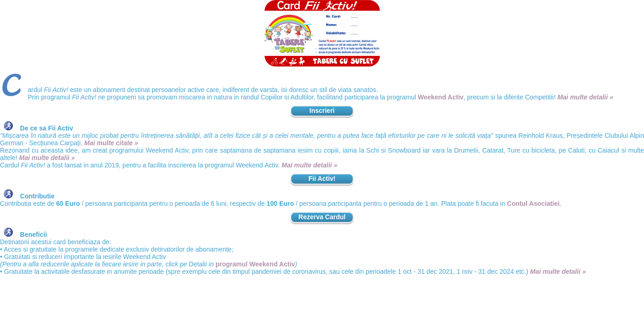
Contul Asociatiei (534, 203)
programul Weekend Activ (255, 264)
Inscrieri (322, 111)
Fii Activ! (322, 179)
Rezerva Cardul (322, 217)
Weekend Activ (441, 97)
